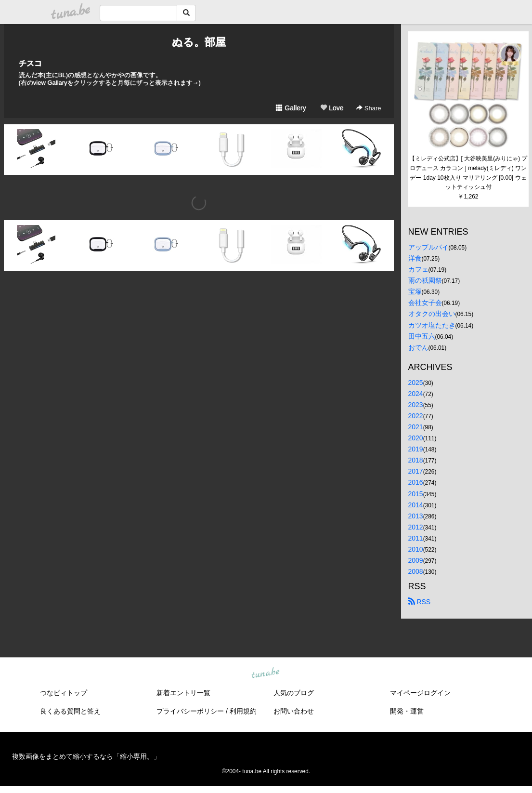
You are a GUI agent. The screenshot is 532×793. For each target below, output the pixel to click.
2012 (416, 527)
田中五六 (422, 336)
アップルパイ (428, 247)
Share (369, 108)
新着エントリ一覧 (183, 693)
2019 (416, 449)
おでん (418, 347)
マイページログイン (420, 693)
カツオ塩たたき (432, 325)
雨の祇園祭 (425, 280)
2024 (416, 394)
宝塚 (415, 291)
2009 (416, 560)
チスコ (30, 63)
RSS (420, 602)
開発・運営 (407, 711)
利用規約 (243, 711)
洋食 (415, 258)
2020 (416, 438)
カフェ (418, 269)
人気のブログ (294, 693)
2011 (416, 538)
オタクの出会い (432, 314)
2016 (416, 482)
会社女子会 (425, 303)
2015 (416, 494)
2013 (416, 516)
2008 (416, 571)
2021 (416, 427)
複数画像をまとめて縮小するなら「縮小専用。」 (86, 756)
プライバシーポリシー (190, 711)
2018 (416, 460)
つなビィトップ (64, 693)
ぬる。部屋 (199, 42)
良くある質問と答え (70, 711)
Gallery (291, 108)
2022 (416, 416)
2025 (416, 383)
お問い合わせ (294, 711)
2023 (416, 405)
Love (332, 108)
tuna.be (266, 674)
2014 (416, 505)
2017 (416, 471)
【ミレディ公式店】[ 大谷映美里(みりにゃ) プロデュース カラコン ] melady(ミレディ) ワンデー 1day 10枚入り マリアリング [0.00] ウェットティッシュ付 (468, 173)
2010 (416, 549)
